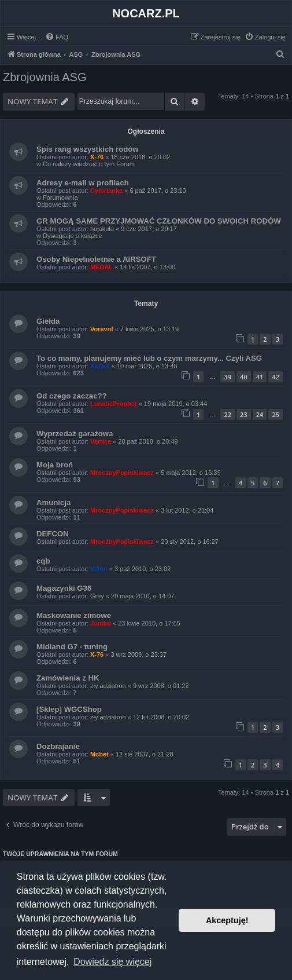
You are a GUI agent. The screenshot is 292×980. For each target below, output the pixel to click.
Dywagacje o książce (73, 236)
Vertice (101, 441)
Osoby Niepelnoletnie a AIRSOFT (96, 259)
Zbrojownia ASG (45, 77)
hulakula (102, 229)
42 (276, 377)
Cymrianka (106, 191)
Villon (99, 569)
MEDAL (101, 267)
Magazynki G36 (64, 588)
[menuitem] (57, 37)
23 (244, 414)
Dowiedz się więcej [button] (112, 962)
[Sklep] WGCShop (69, 709)
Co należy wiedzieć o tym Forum (89, 164)
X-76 (97, 157)
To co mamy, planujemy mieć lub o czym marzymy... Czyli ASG (149, 358)
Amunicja (53, 502)
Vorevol (102, 329)
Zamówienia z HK (68, 678)
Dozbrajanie (58, 746)
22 (228, 414)
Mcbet (99, 754)
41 (260, 377)
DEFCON (53, 534)
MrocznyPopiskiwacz (122, 473)
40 (244, 377)
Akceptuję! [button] (227, 920)
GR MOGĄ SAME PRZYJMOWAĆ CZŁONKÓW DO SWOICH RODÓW (159, 221)
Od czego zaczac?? (72, 396)
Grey (97, 596)
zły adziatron (108, 686)
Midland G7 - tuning (72, 647)
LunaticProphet (114, 404)
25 (276, 414)
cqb (43, 561)
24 (260, 414)
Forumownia (60, 198)
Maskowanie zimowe (74, 615)
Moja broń (55, 465)
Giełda (48, 321)
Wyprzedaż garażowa (75, 434)
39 (228, 377)
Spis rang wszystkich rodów (88, 149)
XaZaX (100, 366)
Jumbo (101, 623)
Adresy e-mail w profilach (83, 183)
